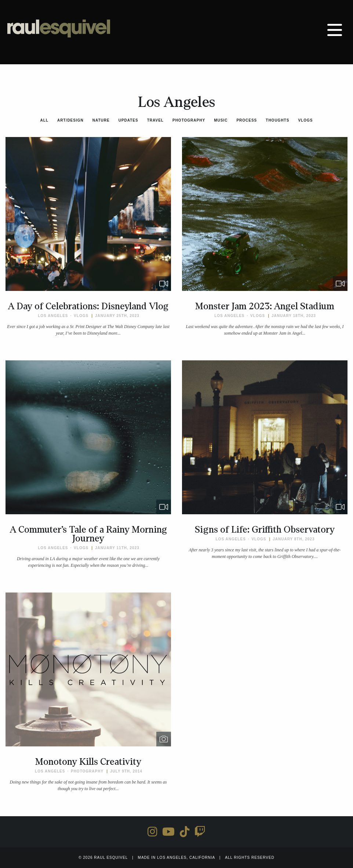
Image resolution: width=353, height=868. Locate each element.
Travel (155, 120)
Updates (128, 120)
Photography (189, 120)
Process (247, 120)
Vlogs (305, 120)
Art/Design (70, 120)
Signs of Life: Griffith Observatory (265, 530)
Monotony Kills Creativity (88, 762)
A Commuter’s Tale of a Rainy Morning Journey (88, 534)
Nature (101, 120)
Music (221, 120)
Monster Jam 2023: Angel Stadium (265, 306)
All (44, 120)
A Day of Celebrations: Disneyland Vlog (88, 306)
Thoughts (277, 120)
